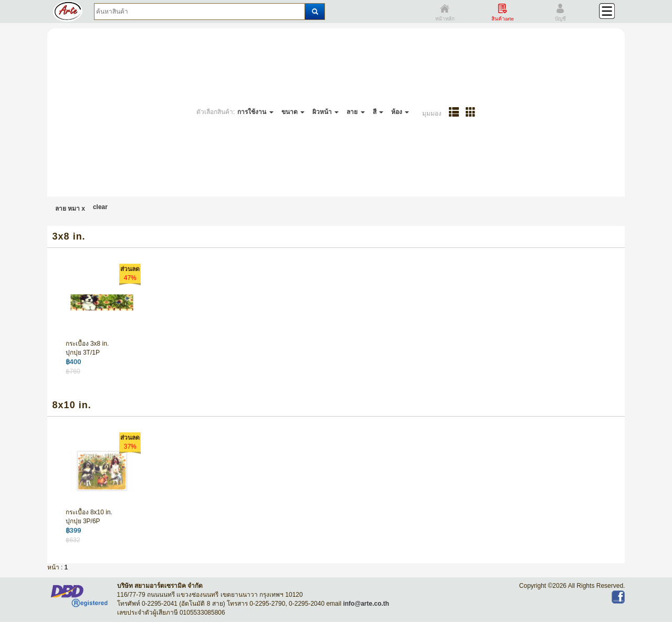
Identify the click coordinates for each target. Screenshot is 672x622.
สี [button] (378, 112)
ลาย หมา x (70, 209)
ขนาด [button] (293, 112)
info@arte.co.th (366, 604)
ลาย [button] (355, 112)
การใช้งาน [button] (255, 112)
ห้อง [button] (400, 112)
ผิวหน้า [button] (325, 112)
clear (100, 207)
